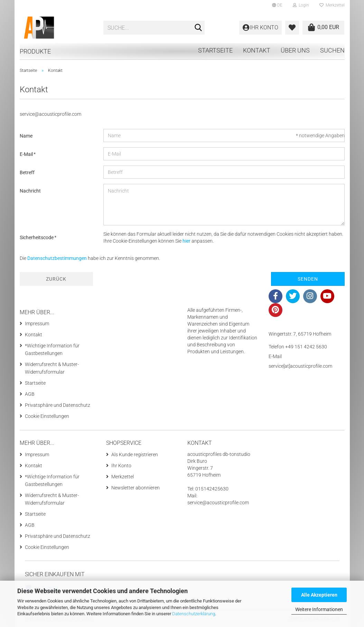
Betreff (27, 172)
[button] (277, 5)
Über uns (295, 50)
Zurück (56, 279)
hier (186, 241)
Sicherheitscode (37, 237)
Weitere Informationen (319, 609)
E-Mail (27, 154)
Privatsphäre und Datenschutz (58, 405)
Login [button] (301, 5)
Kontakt (257, 50)
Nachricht (30, 191)
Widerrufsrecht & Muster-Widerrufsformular (52, 368)
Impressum (37, 324)
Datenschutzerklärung (194, 614)
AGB (30, 394)
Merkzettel (332, 5)
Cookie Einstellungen (47, 416)
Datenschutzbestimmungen (57, 258)
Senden (308, 279)
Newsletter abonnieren (136, 488)
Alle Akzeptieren (319, 595)
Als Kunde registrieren (135, 455)
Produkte (35, 51)
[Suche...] (198, 28)
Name (26, 136)
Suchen (332, 50)
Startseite (215, 50)
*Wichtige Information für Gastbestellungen (52, 349)
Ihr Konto (121, 466)
